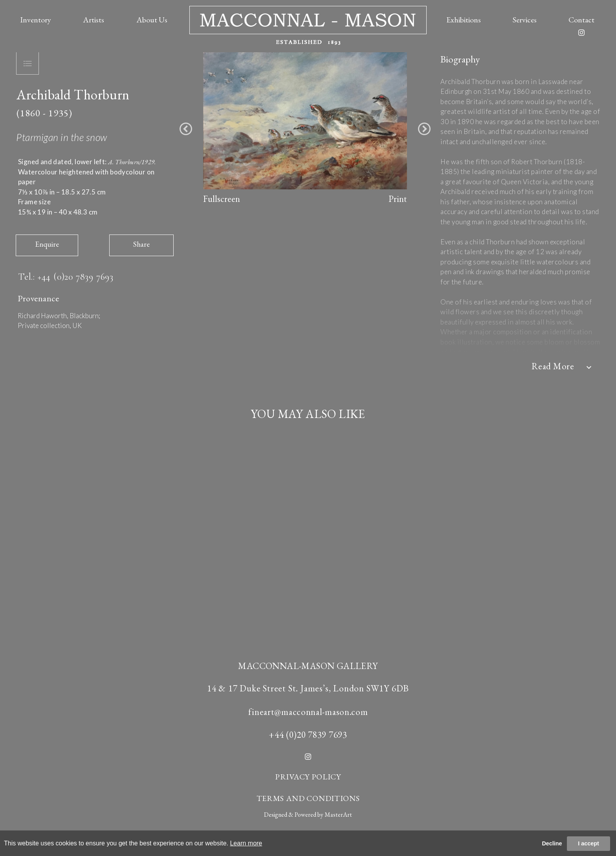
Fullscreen (222, 199)
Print (398, 199)
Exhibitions (464, 20)
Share (141, 244)
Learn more (246, 843)
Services (525, 20)
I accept (588, 843)
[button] (186, 129)
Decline (552, 843)
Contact (581, 20)
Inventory (36, 20)
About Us (152, 20)
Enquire (47, 244)
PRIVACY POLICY (308, 777)
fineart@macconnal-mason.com (308, 712)
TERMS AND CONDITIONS (308, 798)
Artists (93, 20)
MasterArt (338, 815)
